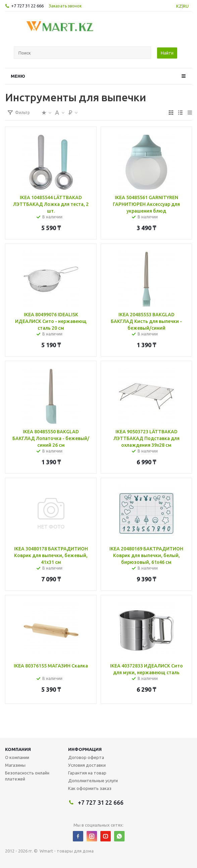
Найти (167, 53)
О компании (17, 757)
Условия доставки (87, 765)
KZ (179, 6)
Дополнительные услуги (93, 781)
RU (186, 6)
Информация (85, 749)
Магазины (15, 765)
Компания (18, 749)
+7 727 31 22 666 (27, 6)
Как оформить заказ (90, 788)
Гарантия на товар (87, 773)
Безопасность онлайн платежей (27, 776)
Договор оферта (86, 757)
